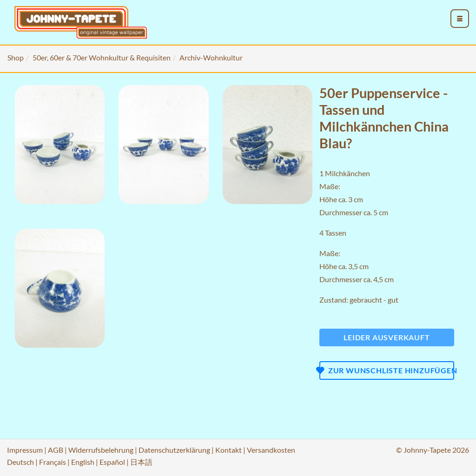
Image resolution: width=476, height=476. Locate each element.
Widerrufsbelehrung (101, 450)
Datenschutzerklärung (174, 450)
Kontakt (228, 450)
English (83, 462)
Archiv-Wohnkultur (211, 57)
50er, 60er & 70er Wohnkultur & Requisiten (102, 57)
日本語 (141, 462)
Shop (16, 57)
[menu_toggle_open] (460, 19)
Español (112, 462)
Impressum (25, 450)
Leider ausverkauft (387, 337)
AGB (56, 450)
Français (53, 462)
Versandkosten (271, 450)
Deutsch (20, 462)
